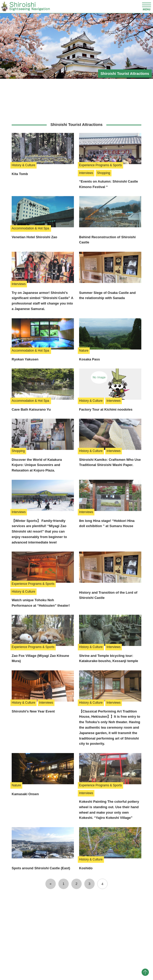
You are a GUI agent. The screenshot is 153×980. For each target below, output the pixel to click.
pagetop (145, 972)
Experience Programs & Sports (100, 275)
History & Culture (23, 275)
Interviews (86, 283)
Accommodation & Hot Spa (31, 339)
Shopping (104, 283)
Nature (84, 461)
